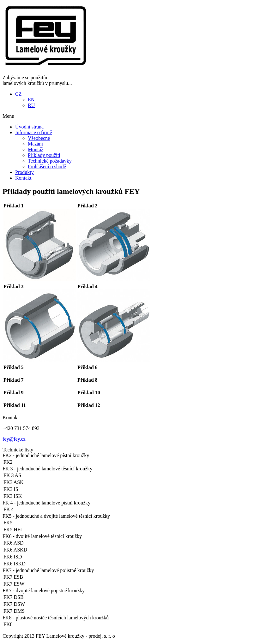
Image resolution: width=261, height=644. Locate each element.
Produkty (24, 172)
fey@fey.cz (14, 439)
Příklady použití (44, 155)
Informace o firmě (33, 132)
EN (31, 100)
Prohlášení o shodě (47, 167)
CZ (18, 94)
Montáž (36, 149)
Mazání (35, 144)
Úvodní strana (29, 127)
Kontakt (23, 178)
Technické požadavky (50, 161)
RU (31, 105)
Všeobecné (39, 138)
